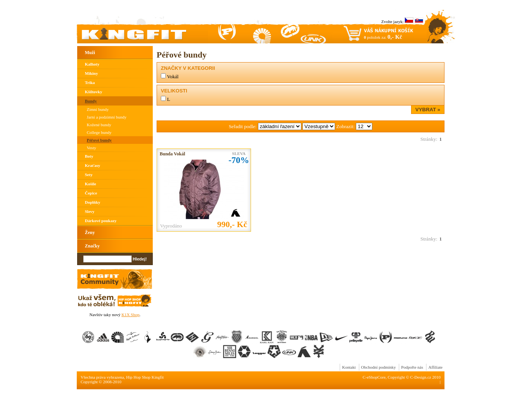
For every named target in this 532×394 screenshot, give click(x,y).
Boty (89, 156)
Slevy (90, 211)
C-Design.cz (421, 377)
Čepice (91, 193)
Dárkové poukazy (101, 221)
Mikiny (91, 73)
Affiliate (435, 367)
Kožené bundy (99, 125)
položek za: (383, 37)
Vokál (173, 77)
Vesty (91, 148)
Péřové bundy (99, 140)
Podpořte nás (412, 367)
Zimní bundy (98, 109)
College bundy (99, 132)
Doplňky (93, 202)
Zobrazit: (346, 126)
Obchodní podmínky (379, 367)
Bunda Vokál (172, 154)
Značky (92, 246)
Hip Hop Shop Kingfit (145, 377)
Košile (90, 184)
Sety (89, 175)
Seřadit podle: (243, 126)
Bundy (91, 101)
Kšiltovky (93, 92)
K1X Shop (130, 315)
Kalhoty (92, 64)
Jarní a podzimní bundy (107, 117)
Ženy (90, 232)
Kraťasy (93, 165)
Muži (90, 53)
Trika (90, 82)
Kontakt (349, 367)
